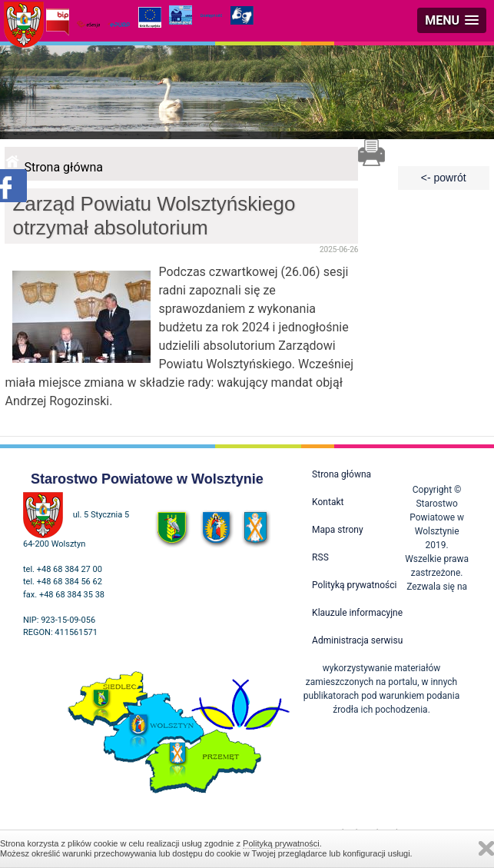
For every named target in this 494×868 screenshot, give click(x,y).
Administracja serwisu (357, 640)
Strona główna (63, 167)
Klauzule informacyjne (357, 613)
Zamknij (486, 848)
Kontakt (328, 502)
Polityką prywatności (281, 843)
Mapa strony (337, 530)
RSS (320, 557)
